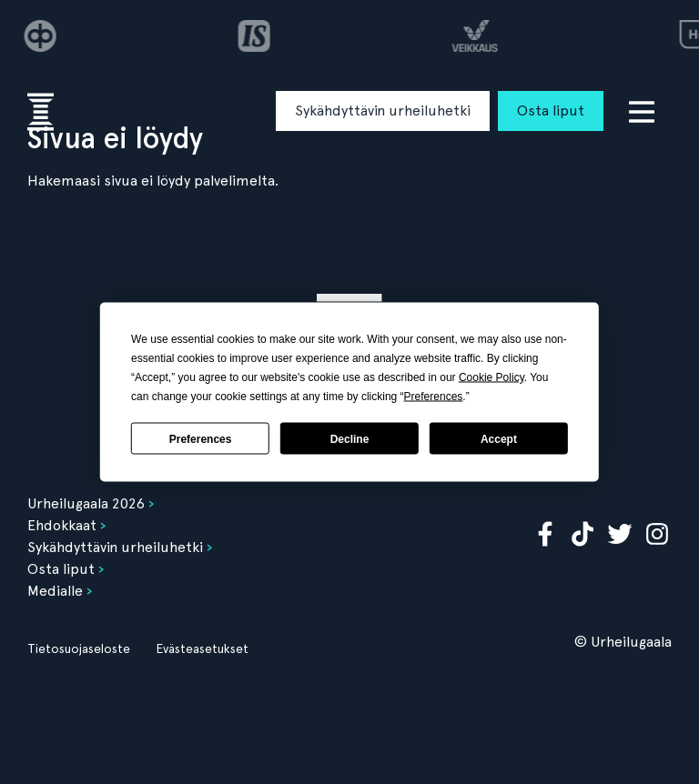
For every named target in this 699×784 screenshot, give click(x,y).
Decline (350, 438)
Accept (499, 438)
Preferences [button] (434, 397)
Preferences (201, 438)
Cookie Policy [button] (491, 377)
